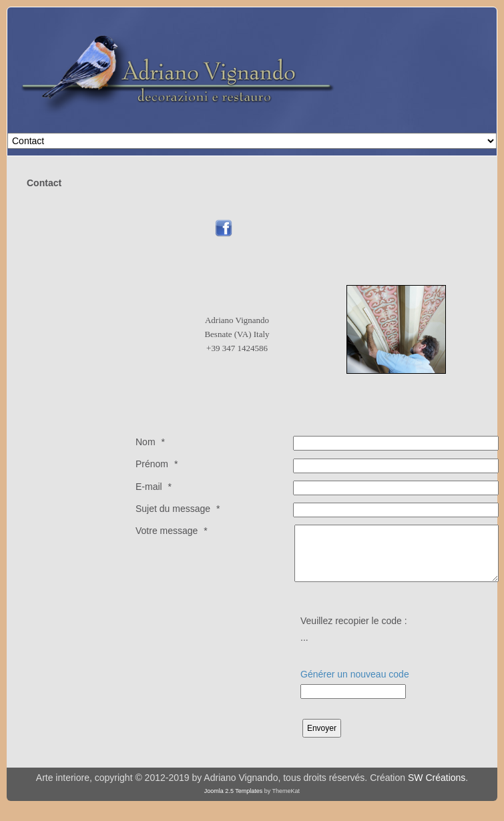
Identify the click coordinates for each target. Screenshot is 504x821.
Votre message (167, 531)
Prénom (152, 464)
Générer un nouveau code (355, 674)
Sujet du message (173, 509)
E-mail (149, 487)
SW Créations (437, 778)
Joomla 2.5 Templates (233, 791)
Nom (146, 442)
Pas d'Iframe (375, 186)
